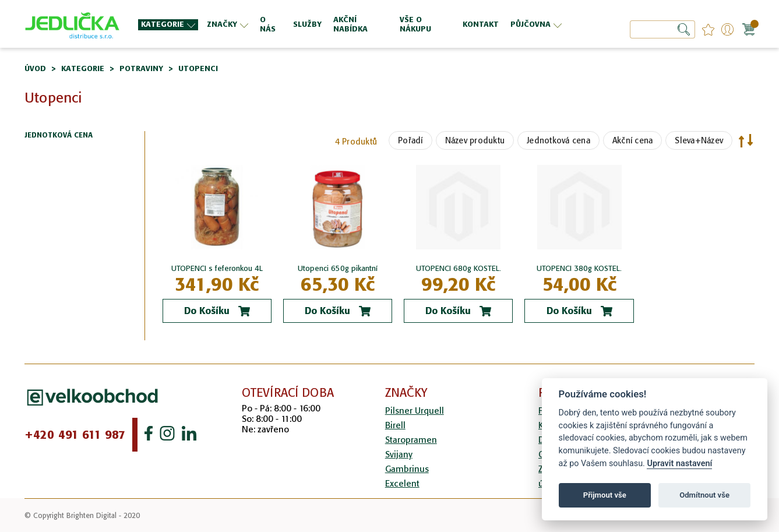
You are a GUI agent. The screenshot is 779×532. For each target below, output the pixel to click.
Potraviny (141, 68)
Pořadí (410, 140)
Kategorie (83, 68)
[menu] (351, 24)
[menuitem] (168, 25)
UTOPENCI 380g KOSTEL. (579, 268)
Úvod (35, 68)
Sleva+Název (699, 140)
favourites (708, 29)
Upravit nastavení (679, 464)
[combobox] (662, 29)
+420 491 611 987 (75, 435)
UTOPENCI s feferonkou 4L (217, 268)
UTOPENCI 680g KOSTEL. (459, 268)
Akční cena (633, 140)
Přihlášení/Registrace (727, 29)
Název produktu (475, 140)
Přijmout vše (605, 495)
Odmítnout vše (704, 495)
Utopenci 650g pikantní (338, 268)
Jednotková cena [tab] (59, 135)
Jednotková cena (558, 140)
